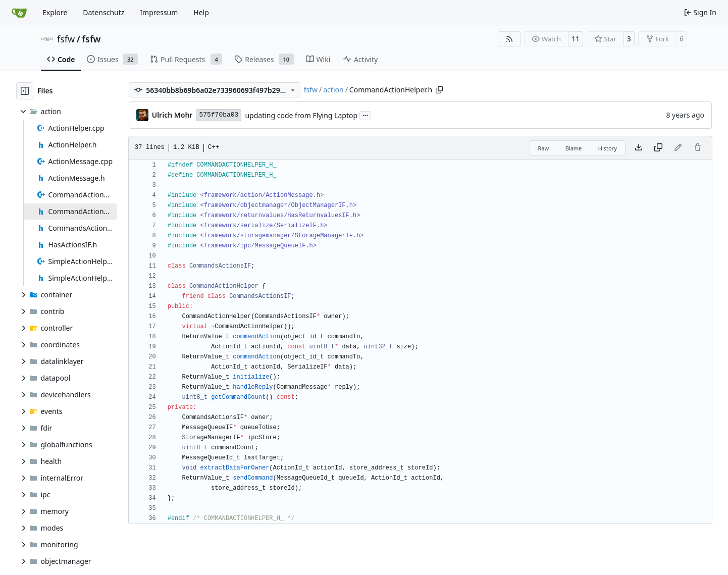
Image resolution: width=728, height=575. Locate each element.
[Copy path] (439, 90)
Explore (55, 12)
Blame (574, 148)
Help (201, 12)
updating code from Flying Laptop (301, 115)
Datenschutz (103, 12)
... (366, 115)
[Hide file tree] (25, 91)
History (608, 148)
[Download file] (639, 148)
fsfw (66, 39)
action (333, 90)
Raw (544, 148)
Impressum (159, 12)
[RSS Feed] (509, 39)
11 (576, 39)
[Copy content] (658, 148)
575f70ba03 (219, 115)
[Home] (19, 13)
